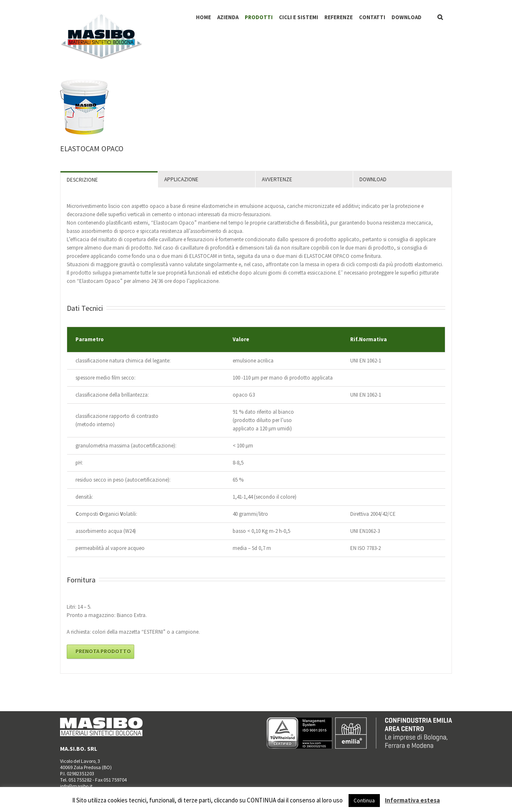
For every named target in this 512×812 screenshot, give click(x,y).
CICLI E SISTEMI (299, 17)
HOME (203, 17)
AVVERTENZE (277, 179)
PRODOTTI (259, 17)
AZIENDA (228, 17)
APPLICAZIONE (181, 179)
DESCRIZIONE (82, 180)
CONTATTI (372, 17)
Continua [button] (364, 801)
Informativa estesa (412, 800)
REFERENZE (339, 17)
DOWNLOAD (407, 17)
